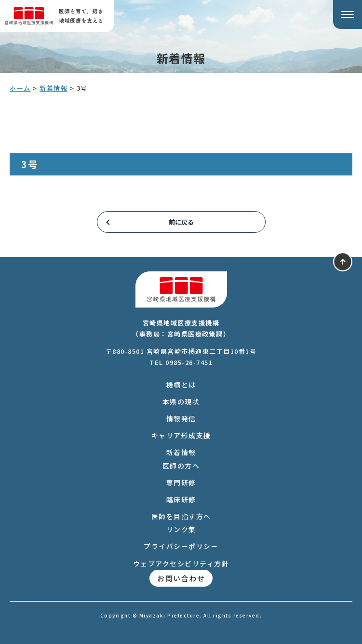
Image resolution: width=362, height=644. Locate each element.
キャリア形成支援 (181, 435)
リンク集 (181, 529)
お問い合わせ (181, 578)
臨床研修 (181, 499)
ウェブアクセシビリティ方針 (181, 563)
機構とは (181, 385)
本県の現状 (181, 402)
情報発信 (181, 418)
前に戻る (181, 222)
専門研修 (181, 483)
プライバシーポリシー (181, 546)
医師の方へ (181, 466)
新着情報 (181, 452)
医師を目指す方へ (181, 516)
